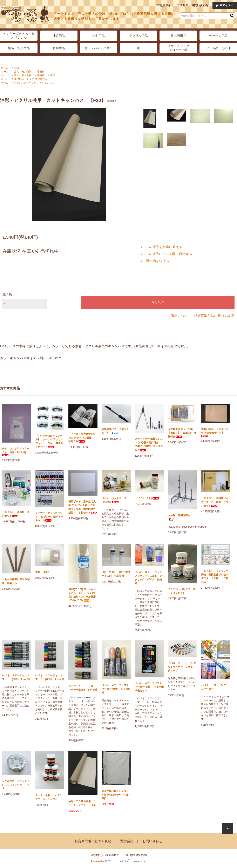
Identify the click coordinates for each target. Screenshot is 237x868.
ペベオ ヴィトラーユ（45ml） (114, 500)
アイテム (224, 5)
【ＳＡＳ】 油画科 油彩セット (16, 514)
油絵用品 (59, 36)
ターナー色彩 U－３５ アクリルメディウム (50, 797)
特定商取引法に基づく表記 (214, 316)
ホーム (5, 68)
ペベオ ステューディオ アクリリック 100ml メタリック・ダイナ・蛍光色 (148, 578)
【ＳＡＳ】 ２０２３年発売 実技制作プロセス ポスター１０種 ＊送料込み (216, 576)
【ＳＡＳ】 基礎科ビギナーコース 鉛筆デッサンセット (215, 502)
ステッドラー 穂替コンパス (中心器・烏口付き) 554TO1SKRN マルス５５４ (149, 444)
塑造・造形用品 (19, 48)
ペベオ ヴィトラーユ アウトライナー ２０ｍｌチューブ (182, 667)
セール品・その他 (218, 48)
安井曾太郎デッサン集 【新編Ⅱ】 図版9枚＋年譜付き (182, 433)
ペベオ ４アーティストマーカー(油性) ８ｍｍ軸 (83, 688)
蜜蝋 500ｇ (42, 572)
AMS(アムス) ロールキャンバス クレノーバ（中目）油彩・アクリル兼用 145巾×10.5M (83, 595)
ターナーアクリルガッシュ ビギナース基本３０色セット (49, 517)
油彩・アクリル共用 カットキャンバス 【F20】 (83, 803)
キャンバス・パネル (99, 48)
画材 (16, 68)
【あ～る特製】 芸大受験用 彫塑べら (16, 581)
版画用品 (59, 48)
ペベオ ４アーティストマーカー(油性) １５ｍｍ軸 (116, 689)
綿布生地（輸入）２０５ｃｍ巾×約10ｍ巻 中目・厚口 (116, 795)
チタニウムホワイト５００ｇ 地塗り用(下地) (16, 452)
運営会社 (127, 841)
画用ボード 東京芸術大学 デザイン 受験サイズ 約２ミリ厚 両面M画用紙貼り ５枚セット (83, 507)
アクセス (182, 5)
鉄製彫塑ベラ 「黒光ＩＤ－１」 (115, 431)
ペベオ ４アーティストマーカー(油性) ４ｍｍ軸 (50, 677)
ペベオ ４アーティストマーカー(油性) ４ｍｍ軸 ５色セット (149, 687)
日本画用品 (178, 36)
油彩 (52, 75)
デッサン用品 (218, 36)
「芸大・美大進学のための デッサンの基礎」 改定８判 (82, 438)
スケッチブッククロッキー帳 (178, 48)
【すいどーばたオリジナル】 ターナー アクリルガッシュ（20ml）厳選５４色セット (49, 441)
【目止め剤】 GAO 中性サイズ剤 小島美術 (116, 574)
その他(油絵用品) (39, 79)
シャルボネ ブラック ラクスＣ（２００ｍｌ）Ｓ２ (16, 785)
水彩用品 (99, 36)
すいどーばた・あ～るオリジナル (19, 35)
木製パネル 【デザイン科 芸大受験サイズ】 (215, 432)
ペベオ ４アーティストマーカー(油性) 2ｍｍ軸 (16, 677)
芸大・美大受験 (23, 72)
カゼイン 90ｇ (147, 498)
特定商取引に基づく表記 (93, 841)
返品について (181, 316)
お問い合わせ (200, 5)
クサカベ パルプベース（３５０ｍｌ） (182, 591)
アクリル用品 (138, 36)
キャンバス (48, 83)
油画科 (41, 72)
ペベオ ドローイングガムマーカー (215, 687)
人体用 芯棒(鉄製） (180, 517)
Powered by (118, 861)
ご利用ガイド (165, 5)
